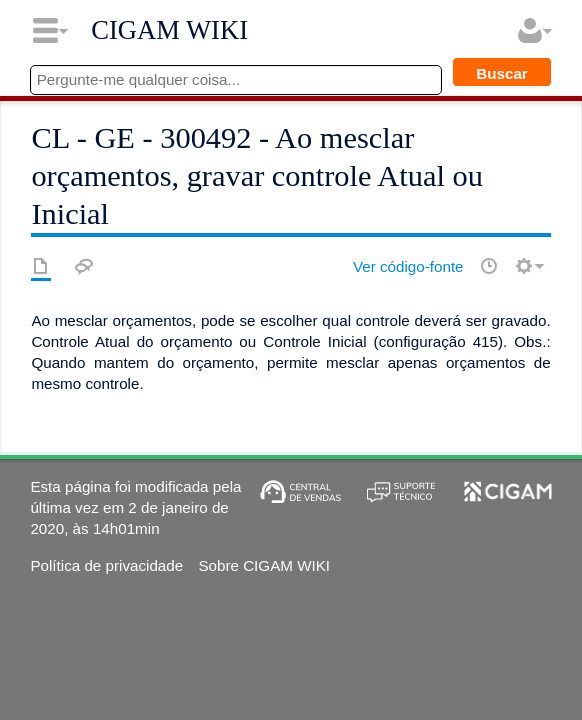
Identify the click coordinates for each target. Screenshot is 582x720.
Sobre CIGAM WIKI (264, 565)
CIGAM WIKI (169, 30)
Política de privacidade (106, 565)
